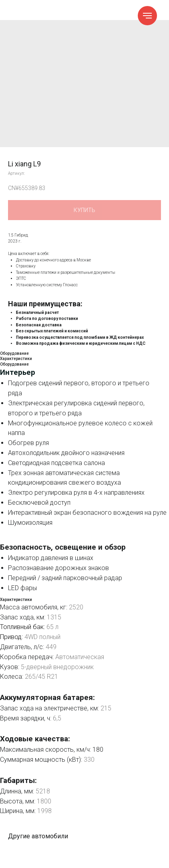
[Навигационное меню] (147, 16)
